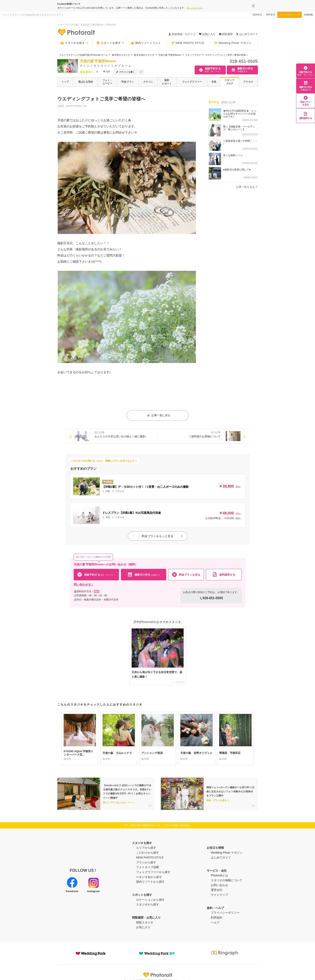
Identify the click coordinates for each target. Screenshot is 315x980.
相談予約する (306, 71)
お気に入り (143, 927)
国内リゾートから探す (150, 882)
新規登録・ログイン (182, 34)
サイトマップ (219, 895)
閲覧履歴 (226, 34)
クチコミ (148, 82)
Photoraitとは (219, 875)
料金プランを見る (306, 101)
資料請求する (306, 116)
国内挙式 (257, 15)
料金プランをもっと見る (163, 536)
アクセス (248, 82)
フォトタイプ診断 (148, 867)
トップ (65, 82)
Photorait (158, 975)
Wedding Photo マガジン (233, 43)
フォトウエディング (290, 15)
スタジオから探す (148, 904)
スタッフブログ (229, 82)
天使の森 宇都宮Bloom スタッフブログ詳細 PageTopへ (161, 825)
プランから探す (146, 862)
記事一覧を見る (246, 187)
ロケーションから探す (150, 900)
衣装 (214, 82)
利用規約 (217, 918)
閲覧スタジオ (145, 922)
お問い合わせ (219, 885)
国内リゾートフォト (146, 43)
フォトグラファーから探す (153, 872)
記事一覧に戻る (159, 415)
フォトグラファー (192, 82)
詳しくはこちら (195, 8)
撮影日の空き (306, 86)
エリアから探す (146, 848)
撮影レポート (167, 82)
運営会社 (217, 890)
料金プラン (128, 82)
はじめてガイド (247, 34)
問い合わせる (84, 584)
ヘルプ (215, 922)
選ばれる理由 (86, 82)
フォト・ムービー (107, 82)
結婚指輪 (308, 15)
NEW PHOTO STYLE (188, 43)
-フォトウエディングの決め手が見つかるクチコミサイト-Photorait (76, 32)
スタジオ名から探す (149, 877)
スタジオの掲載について (227, 880)
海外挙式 (271, 15)
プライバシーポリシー (225, 913)
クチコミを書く (125, 72)
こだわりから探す (148, 853)
